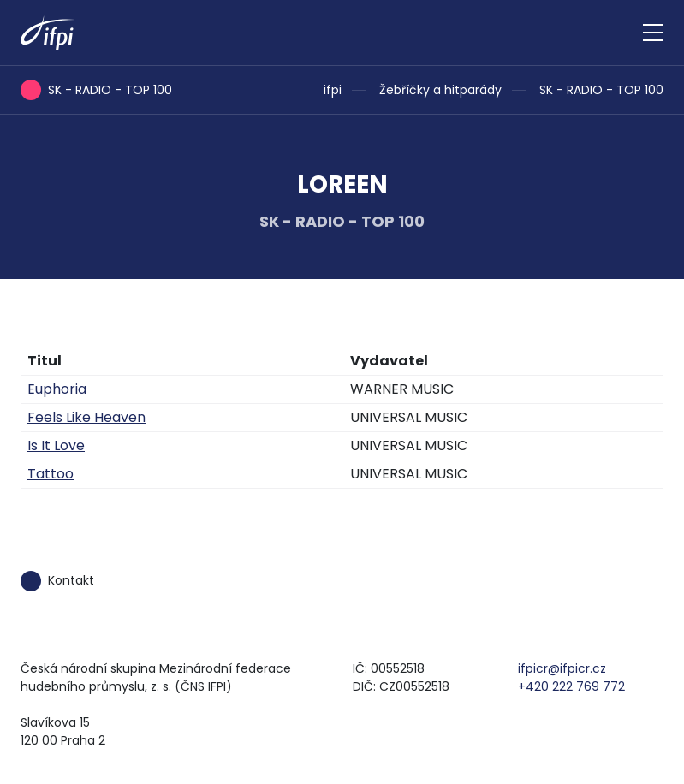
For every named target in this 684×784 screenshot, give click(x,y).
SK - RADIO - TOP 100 (601, 90)
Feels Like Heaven (86, 417)
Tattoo (51, 474)
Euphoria (57, 389)
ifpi (333, 90)
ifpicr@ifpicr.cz (562, 668)
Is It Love (56, 445)
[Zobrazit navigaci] (653, 33)
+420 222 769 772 (571, 686)
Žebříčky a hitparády (440, 90)
